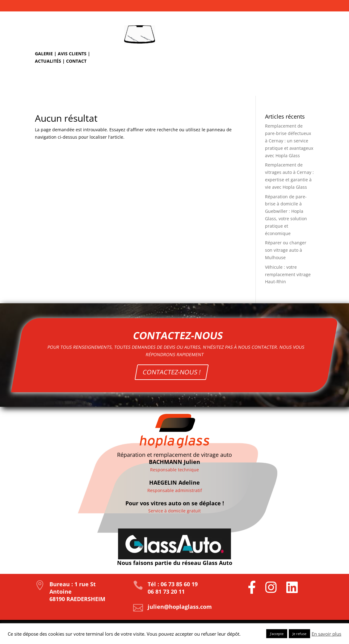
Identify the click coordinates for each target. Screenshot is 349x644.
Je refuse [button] (299, 634)
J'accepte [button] (277, 634)
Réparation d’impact (179, 85)
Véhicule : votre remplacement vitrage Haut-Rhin (288, 274)
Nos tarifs (298, 85)
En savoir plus (326, 634)
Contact (76, 61)
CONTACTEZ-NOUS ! (173, 364)
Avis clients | (74, 54)
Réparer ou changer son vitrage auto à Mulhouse (286, 250)
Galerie (44, 54)
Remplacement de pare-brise (245, 85)
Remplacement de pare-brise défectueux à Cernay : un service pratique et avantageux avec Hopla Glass (289, 141)
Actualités (48, 61)
